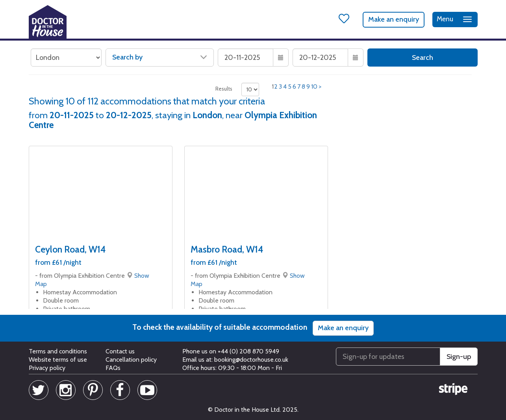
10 (314, 86)
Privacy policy (47, 368)
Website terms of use (58, 360)
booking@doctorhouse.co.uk (251, 360)
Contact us (120, 351)
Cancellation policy (131, 360)
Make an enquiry (394, 19)
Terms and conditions (58, 351)
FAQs (113, 368)
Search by (160, 57)
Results (224, 89)
